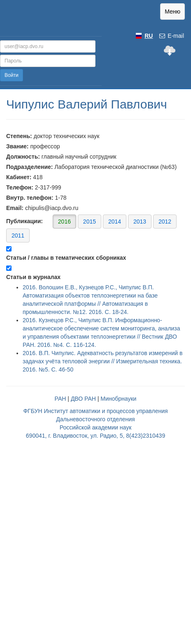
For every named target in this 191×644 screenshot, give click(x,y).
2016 (64, 222)
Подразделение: (29, 167)
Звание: (17, 146)
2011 (18, 235)
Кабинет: (19, 177)
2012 (165, 222)
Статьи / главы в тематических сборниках (66, 258)
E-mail (171, 36)
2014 (115, 222)
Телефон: (20, 187)
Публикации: (91, 228)
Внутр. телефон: (30, 198)
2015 (90, 222)
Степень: (19, 136)
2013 (140, 222)
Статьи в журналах (33, 277)
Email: (15, 208)
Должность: (23, 157)
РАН (61, 399)
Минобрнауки (118, 399)
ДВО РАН (83, 399)
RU (149, 36)
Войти (12, 75)
